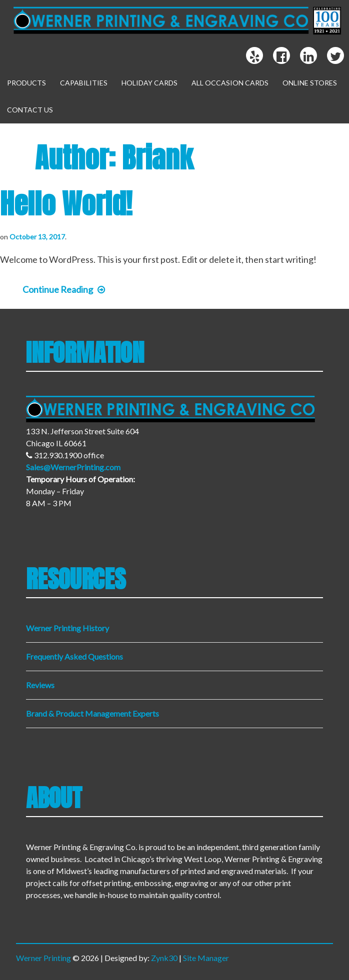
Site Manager (206, 958)
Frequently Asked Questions (74, 656)
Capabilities (84, 83)
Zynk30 (164, 958)
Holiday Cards (149, 83)
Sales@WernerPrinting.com (73, 467)
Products (26, 83)
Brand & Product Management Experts (92, 713)
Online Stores (310, 83)
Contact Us (30, 110)
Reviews (40, 685)
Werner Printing (43, 958)
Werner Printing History (67, 628)
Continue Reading (64, 289)
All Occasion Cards (230, 83)
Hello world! (66, 204)
